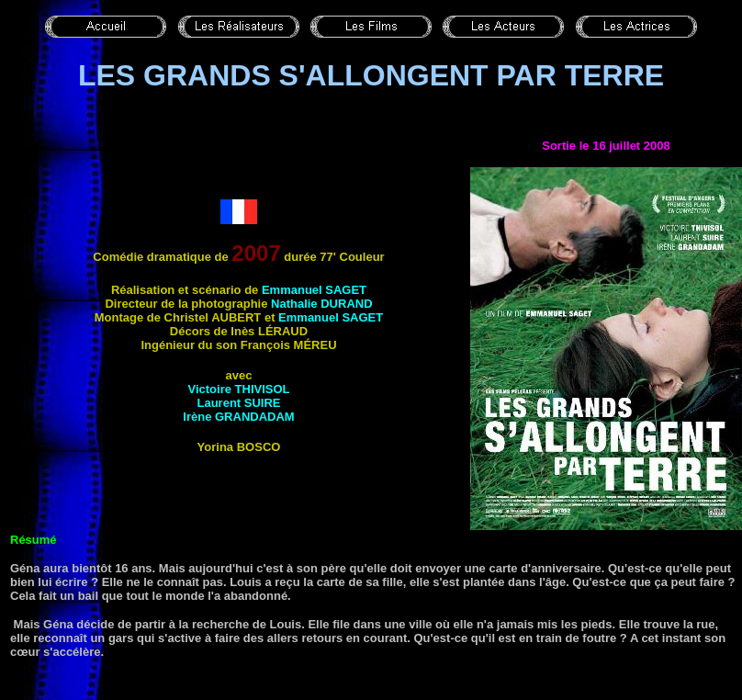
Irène (238, 417)
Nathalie (322, 304)
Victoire (238, 389)
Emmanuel (314, 290)
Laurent (238, 403)
